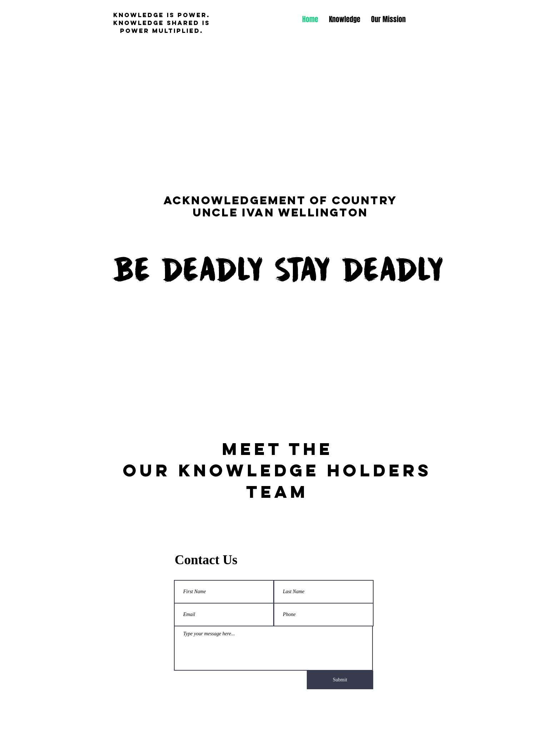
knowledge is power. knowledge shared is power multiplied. (162, 23)
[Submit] (340, 680)
